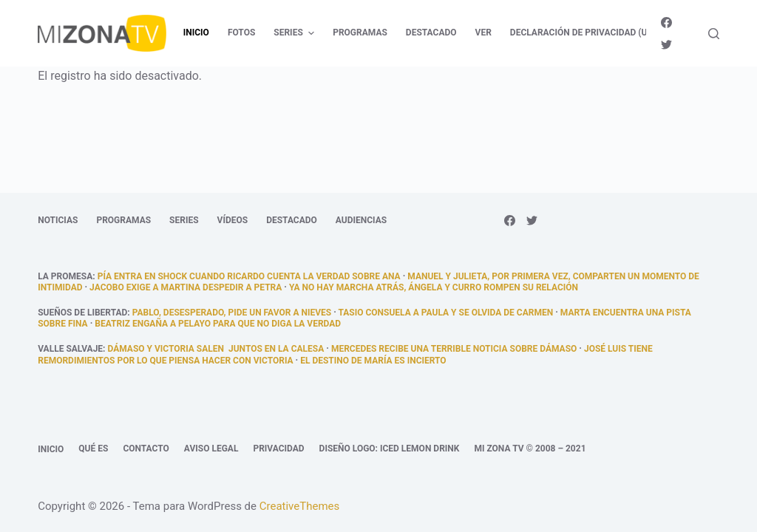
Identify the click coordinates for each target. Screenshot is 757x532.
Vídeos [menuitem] (233, 220)
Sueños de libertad (82, 313)
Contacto (146, 449)
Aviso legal (211, 449)
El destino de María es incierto (373, 361)
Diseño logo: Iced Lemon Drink (390, 449)
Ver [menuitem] (483, 33)
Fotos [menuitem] (241, 33)
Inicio (51, 449)
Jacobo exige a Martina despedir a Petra (186, 287)
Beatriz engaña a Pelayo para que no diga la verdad (218, 324)
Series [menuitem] (296, 33)
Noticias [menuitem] (58, 220)
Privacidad (278, 449)
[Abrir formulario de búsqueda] (714, 34)
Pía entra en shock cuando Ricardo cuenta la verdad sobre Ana (249, 276)
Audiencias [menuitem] (361, 220)
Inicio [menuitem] (196, 33)
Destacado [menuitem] (431, 33)
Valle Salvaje (70, 349)
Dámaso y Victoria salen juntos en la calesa (215, 349)
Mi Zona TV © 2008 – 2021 (530, 449)
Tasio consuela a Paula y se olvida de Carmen (445, 313)
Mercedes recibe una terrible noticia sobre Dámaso (454, 349)
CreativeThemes (300, 506)
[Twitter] (666, 45)
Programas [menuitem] (360, 33)
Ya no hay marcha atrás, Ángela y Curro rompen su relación (434, 287)
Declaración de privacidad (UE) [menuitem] (583, 33)
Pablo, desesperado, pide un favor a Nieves (232, 313)
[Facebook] (666, 23)
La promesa (65, 276)
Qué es (93, 449)
